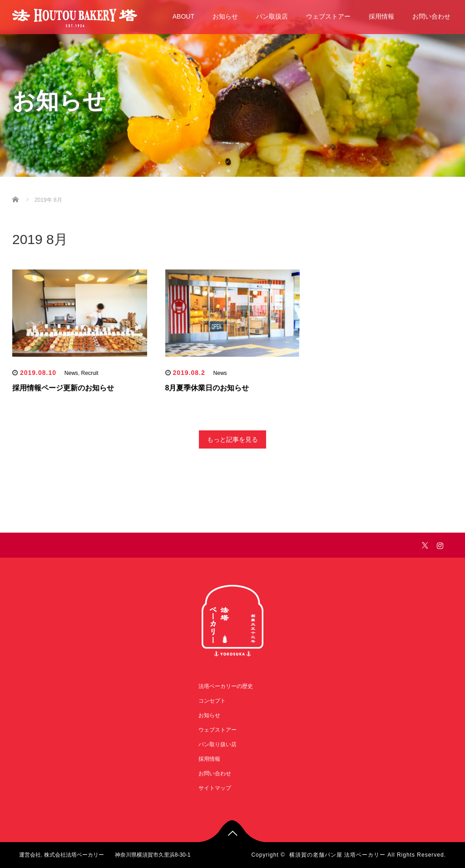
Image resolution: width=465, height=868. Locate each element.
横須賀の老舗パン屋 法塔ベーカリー (337, 855)
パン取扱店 (272, 16)
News (71, 373)
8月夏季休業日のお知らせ (207, 388)
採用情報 (381, 16)
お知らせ (225, 16)
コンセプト (212, 701)
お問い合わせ (431, 16)
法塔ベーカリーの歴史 (226, 686)
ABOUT (183, 16)
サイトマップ (215, 788)
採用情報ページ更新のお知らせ (63, 388)
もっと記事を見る (232, 439)
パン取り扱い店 (218, 744)
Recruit (90, 373)
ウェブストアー (328, 16)
